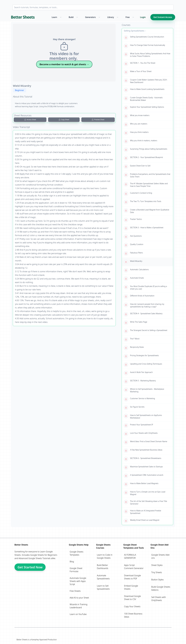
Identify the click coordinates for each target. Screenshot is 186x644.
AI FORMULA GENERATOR (130, 556)
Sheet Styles (157, 565)
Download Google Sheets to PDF (133, 577)
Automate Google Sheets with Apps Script (78, 581)
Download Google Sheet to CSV (133, 598)
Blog (72, 562)
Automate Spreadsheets (103, 577)
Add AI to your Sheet (79, 598)
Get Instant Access (163, 17)
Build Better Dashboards (103, 567)
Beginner (20, 90)
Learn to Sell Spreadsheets (103, 587)
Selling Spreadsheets (134, 31)
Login (143, 17)
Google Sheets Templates (76, 553)
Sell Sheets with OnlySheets (159, 599)
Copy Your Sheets (132, 606)
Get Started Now (30, 567)
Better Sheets (23, 17)
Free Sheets (75, 591)
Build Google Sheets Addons (161, 588)
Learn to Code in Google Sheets (105, 556)
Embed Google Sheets (131, 587)
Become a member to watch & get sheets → (64, 64)
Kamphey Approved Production (44, 640)
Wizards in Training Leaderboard (78, 606)
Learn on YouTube (78, 614)
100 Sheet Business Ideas (133, 615)
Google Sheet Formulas (76, 570)
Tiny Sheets (157, 572)
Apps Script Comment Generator (134, 567)
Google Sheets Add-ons (161, 556)
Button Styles (157, 580)
